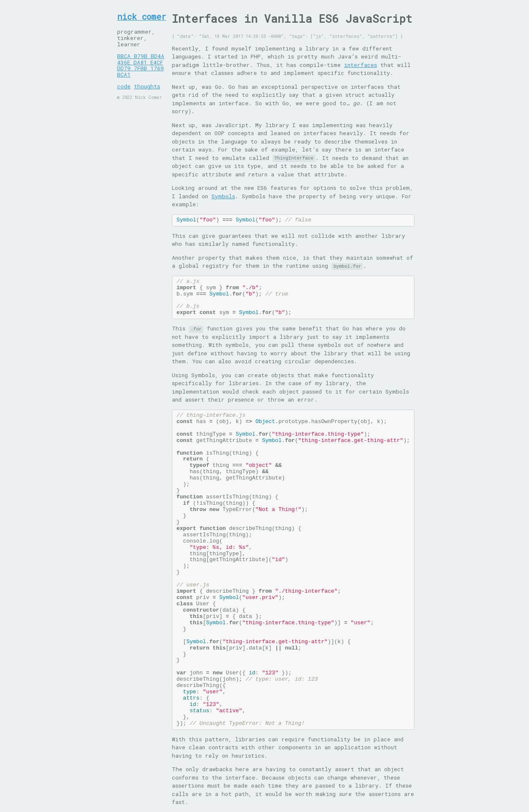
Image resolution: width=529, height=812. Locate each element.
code (124, 86)
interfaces (361, 65)
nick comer (142, 17)
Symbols (223, 196)
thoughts (147, 86)
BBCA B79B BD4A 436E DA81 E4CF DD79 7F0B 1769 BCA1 (141, 65)
